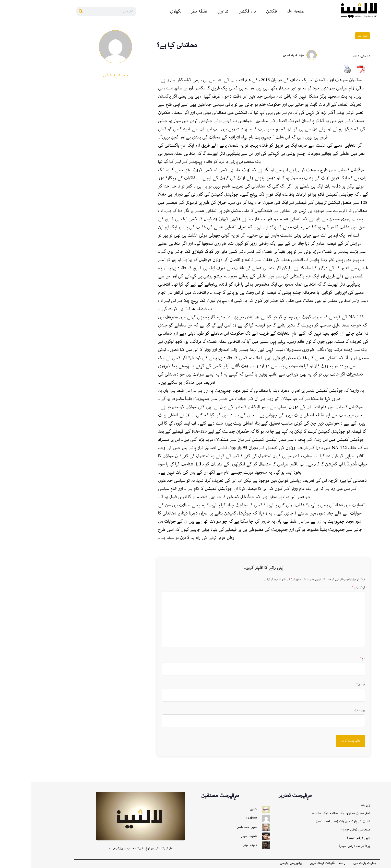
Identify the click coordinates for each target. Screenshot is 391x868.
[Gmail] (385, 105)
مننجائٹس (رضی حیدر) (324, 830)
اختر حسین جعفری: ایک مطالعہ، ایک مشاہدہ (310, 813)
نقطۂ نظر (167, 11)
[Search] (49, 11)
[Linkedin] (385, 54)
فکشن (240, 11)
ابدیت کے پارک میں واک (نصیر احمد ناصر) (311, 821)
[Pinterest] (385, 64)
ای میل (329, 685)
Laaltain (220, 818)
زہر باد (334, 805)
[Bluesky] (385, 85)
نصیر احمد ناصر (216, 827)
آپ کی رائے (327, 588)
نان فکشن (216, 11)
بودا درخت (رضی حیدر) (323, 846)
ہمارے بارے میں (333, 863)
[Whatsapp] (385, 74)
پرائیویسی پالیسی (260, 863)
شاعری (191, 11)
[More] (385, 125)
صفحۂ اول (264, 11)
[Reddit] (385, 44)
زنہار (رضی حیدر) (327, 838)
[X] (385, 115)
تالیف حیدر (218, 845)
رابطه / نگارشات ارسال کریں (296, 863)
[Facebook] (385, 33)
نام (331, 659)
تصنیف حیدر (218, 836)
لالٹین (222, 809)
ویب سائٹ (328, 711)
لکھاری (144, 11)
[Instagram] (385, 95)
